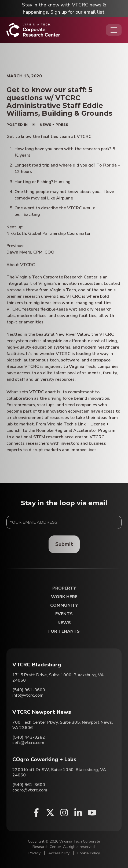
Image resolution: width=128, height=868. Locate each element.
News (64, 623)
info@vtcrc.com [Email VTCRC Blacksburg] (28, 695)
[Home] (33, 30)
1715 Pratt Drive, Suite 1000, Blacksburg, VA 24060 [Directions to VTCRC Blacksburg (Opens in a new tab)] (58, 678)
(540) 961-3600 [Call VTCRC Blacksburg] (29, 690)
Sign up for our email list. (78, 12)
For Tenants (64, 631)
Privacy (34, 853)
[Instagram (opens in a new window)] (64, 813)
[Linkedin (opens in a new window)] (78, 813)
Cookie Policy (89, 853)
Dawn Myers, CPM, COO (30, 252)
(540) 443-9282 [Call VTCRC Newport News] (29, 737)
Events (64, 614)
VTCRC (74, 208)
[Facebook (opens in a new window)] (36, 813)
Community (64, 605)
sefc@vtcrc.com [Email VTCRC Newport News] (28, 743)
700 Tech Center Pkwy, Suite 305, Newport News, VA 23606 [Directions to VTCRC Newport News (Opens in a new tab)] (63, 725)
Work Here (64, 597)
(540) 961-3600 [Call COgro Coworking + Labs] (29, 785)
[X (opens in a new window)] (50, 813)
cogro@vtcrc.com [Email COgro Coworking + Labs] (30, 790)
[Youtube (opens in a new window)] (92, 813)
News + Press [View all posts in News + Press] (54, 124)
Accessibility (59, 853)
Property (64, 588)
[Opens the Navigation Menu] (114, 30)
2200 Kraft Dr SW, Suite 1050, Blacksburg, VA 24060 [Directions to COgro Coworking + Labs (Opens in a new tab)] (59, 772)
